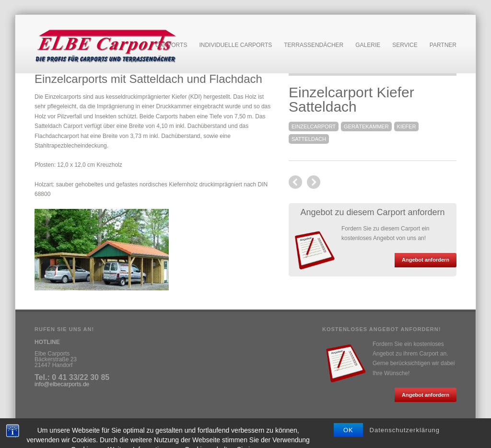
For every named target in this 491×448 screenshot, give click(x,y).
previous (314, 182)
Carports (171, 45)
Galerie (368, 45)
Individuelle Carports (235, 45)
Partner (443, 45)
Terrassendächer (314, 45)
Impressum (49, 425)
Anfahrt (113, 425)
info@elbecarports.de (62, 384)
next (295, 182)
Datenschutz (84, 425)
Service (405, 45)
